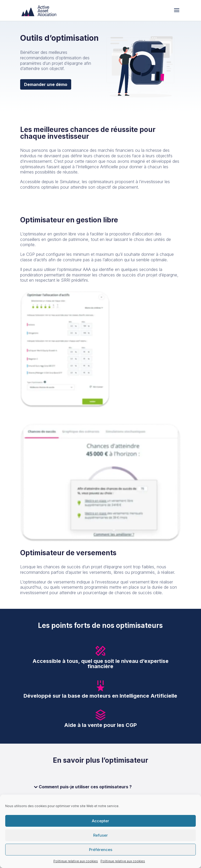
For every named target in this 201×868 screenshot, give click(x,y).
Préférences (101, 850)
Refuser (100, 835)
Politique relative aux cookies (76, 861)
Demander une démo (46, 84)
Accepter (100, 821)
